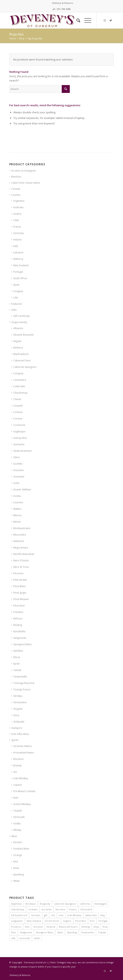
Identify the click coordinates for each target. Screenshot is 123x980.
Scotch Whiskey (22, 804)
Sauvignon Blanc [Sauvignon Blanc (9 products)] (45, 932)
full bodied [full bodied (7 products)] (86, 909)
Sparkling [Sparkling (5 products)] (72, 932)
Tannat (17, 670)
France (17, 227)
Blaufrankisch (21, 354)
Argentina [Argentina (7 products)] (16, 904)
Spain (16, 285)
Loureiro (18, 502)
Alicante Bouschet (23, 335)
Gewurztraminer (23, 451)
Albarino (18, 328)
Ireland (17, 240)
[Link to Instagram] (105, 20)
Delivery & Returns (63, 3)
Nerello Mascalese (24, 554)
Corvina (18, 419)
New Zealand (21, 265)
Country (16, 195)
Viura (16, 715)
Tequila (18, 811)
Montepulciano (22, 528)
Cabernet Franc (22, 360)
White (17, 881)
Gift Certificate (21, 316)
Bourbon (18, 759)
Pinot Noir (19, 606)
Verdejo (18, 696)
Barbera (18, 348)
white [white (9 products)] (37, 938)
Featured (16, 304)
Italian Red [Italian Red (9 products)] (91, 915)
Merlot (17, 522)
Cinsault (18, 406)
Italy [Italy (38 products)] (103, 915)
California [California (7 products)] (85, 904)
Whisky (17, 830)
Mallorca (18, 259)
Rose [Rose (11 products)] (105, 927)
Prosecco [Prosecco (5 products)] (16, 927)
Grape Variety (19, 322)
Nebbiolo (19, 541)
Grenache (19, 477)
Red (16, 862)
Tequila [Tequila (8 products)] (102, 932)
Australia (18, 207)
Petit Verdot (20, 580)
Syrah (16, 664)
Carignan (18, 373)
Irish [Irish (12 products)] (61, 915)
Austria (17, 214)
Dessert (18, 842)
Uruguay (18, 291)
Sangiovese (20, 638)
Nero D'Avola (21, 560)
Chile (16, 220)
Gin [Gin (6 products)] (53, 915)
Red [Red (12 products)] (27, 927)
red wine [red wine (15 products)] (38, 927)
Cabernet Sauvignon (25, 367)
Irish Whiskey (21, 778)
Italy (16, 246)
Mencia (17, 515)
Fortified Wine (21, 849)
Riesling (18, 625)
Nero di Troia (21, 567)
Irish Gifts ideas (20, 734)
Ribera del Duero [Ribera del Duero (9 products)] (68, 927)
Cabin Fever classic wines (26, 183)
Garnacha (19, 444)
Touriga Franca (22, 689)
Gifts (14, 310)
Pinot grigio (20, 593)
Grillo (16, 483)
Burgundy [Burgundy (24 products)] (45, 904)
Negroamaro (21, 548)
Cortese (18, 412)
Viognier (18, 709)
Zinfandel (19, 722)
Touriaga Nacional (24, 683)
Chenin (17, 399)
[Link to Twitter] (111, 20)
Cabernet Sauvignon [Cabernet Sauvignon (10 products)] (65, 904)
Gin (15, 772)
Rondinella (19, 631)
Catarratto (19, 386)
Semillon (18, 651)
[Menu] (86, 20)
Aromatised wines (24, 753)
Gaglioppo (19, 431)
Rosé (16, 868)
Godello (18, 464)
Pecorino (18, 573)
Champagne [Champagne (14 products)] (100, 904)
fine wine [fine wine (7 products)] (60, 909)
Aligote (17, 341)
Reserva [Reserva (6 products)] (51, 927)
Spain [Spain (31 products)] (60, 932)
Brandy (17, 765)
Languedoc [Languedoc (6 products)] (17, 921)
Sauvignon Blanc (23, 644)
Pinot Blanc (20, 586)
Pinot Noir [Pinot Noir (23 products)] (81, 921)
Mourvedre (20, 535)
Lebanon (18, 252)
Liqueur (18, 785)
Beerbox (16, 177)
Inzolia (17, 496)
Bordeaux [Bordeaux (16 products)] (31, 904)
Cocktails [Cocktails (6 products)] (33, 909)
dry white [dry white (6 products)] (46, 909)
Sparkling (19, 874)
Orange (18, 855)
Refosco (18, 618)
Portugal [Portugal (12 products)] (103, 921)
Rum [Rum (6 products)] (14, 932)
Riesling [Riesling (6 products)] (86, 927)
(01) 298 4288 (64, 9)
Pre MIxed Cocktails (24, 791)
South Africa (20, 278)
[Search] (76, 20)
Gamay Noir (20, 438)
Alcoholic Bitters (23, 746)
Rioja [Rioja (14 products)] (96, 927)
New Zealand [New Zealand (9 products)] (34, 921)
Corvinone (19, 425)
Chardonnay (20, 393)
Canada (16, 189)
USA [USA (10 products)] (13, 938)
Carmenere (20, 380)
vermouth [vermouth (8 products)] (25, 938)
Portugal (18, 272)
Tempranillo (20, 677)
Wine (14, 836)
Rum (16, 798)
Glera (16, 457)
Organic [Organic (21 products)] (67, 921)
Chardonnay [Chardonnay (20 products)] (18, 909)
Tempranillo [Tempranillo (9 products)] (87, 932)
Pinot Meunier (21, 599)
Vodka (17, 823)
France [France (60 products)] (73, 909)
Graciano (19, 470)
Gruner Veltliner (22, 489)
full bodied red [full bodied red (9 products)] (19, 915)
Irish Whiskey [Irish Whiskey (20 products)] (74, 915)
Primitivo (18, 612)
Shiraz (17, 657)
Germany (19, 233)
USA (16, 298)
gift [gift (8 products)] (46, 915)
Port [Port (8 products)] (92, 921)
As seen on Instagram (24, 171)
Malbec (17, 509)
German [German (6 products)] (36, 915)
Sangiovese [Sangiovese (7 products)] (26, 932)
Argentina (19, 201)
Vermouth (19, 817)
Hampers (17, 728)
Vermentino (20, 702)
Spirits (15, 740)
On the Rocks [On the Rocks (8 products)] (52, 921)
